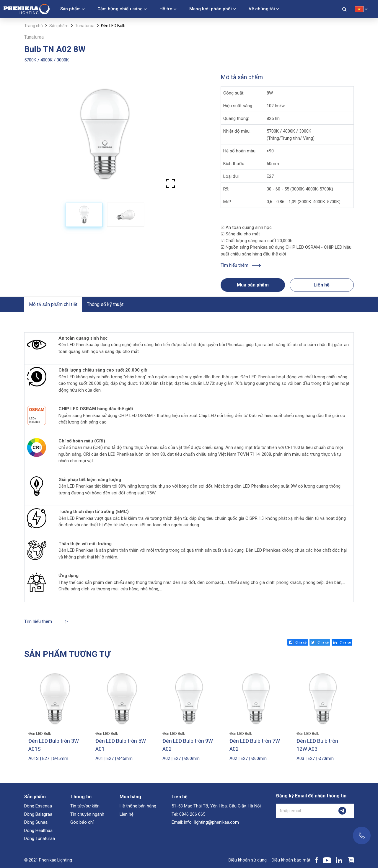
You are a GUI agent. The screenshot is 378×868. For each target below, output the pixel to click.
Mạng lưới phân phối (211, 9)
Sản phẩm (70, 9)
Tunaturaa (85, 26)
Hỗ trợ (166, 9)
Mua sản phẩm (253, 285)
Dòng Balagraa (38, 814)
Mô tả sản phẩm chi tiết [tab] (53, 304)
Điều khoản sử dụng (247, 860)
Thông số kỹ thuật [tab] (105, 304)
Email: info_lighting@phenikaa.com (205, 822)
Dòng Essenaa (38, 806)
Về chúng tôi (262, 9)
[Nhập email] (304, 811)
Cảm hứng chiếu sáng (120, 9)
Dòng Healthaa (38, 830)
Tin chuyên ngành (87, 814)
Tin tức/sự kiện (85, 806)
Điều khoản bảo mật (291, 860)
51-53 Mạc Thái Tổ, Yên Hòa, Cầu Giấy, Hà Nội (216, 806)
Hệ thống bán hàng (138, 806)
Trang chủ (34, 26)
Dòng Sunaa (36, 822)
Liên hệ (322, 285)
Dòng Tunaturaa (40, 838)
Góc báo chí (82, 822)
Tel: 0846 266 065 (188, 814)
